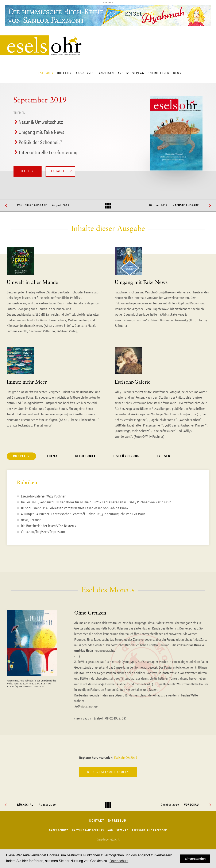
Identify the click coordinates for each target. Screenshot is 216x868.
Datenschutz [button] (119, 861)
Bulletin (65, 73)
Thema (52, 456)
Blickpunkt (85, 456)
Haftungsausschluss (88, 831)
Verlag (138, 73)
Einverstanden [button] (195, 859)
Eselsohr (46, 73)
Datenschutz (59, 831)
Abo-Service (85, 73)
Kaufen (28, 171)
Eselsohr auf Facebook (150, 831)
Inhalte (62, 171)
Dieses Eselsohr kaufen (108, 772)
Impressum (117, 821)
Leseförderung (126, 456)
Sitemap (122, 831)
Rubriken (21, 456)
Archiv (123, 73)
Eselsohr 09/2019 (126, 758)
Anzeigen (107, 73)
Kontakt (97, 821)
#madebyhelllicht (108, 840)
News (177, 73)
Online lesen (159, 73)
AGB (110, 831)
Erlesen (164, 456)
